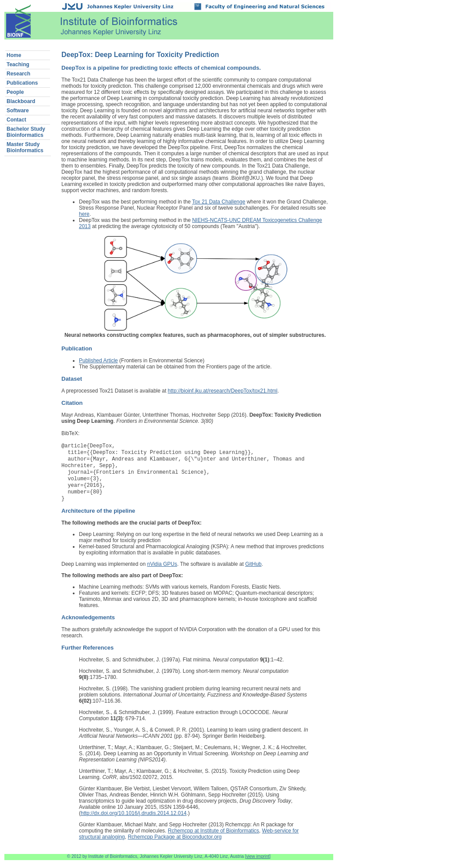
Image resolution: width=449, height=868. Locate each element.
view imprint (258, 864)
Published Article (98, 361)
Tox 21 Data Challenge (219, 202)
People (15, 92)
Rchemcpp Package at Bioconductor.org (175, 845)
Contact (16, 120)
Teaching (18, 64)
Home (14, 55)
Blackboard (21, 101)
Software (18, 111)
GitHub (253, 572)
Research (18, 74)
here (84, 214)
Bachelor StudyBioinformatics (26, 132)
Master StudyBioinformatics (25, 147)
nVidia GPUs (162, 572)
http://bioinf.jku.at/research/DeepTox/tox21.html (223, 391)
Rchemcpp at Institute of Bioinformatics (214, 839)
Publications (22, 83)
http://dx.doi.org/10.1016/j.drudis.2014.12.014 (134, 821)
